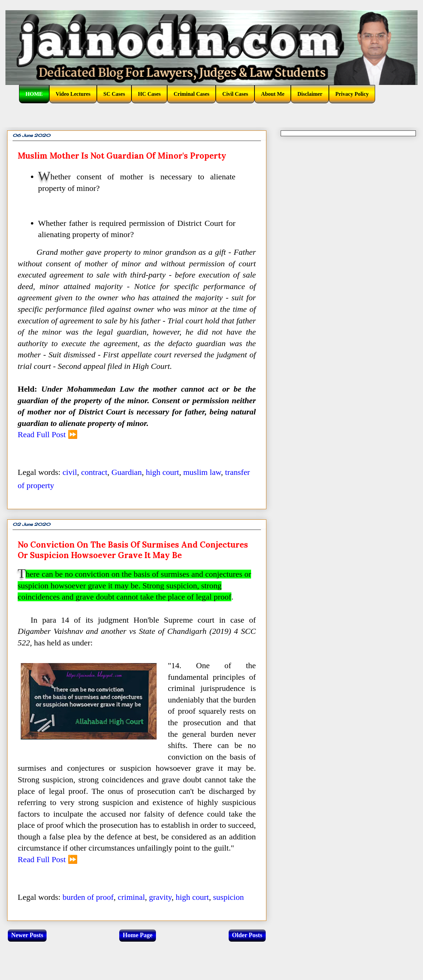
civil (70, 472)
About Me (273, 94)
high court (162, 472)
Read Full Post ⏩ (48, 434)
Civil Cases (235, 94)
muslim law (202, 472)
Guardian (127, 472)
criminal (131, 897)
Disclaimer (310, 94)
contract (94, 472)
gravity (160, 897)
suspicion (228, 897)
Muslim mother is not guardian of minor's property (122, 156)
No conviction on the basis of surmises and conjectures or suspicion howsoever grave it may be (133, 550)
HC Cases (149, 94)
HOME (34, 94)
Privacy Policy (352, 94)
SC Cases (114, 94)
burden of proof (88, 897)
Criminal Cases (191, 94)
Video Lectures (73, 94)
